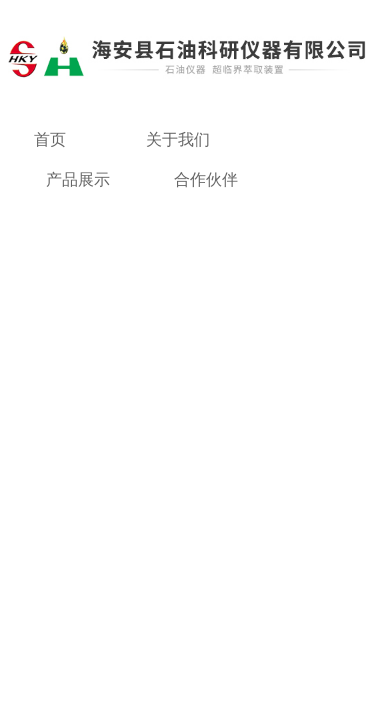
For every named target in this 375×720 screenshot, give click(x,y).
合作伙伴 (206, 179)
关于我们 (178, 139)
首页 (50, 139)
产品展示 (78, 179)
